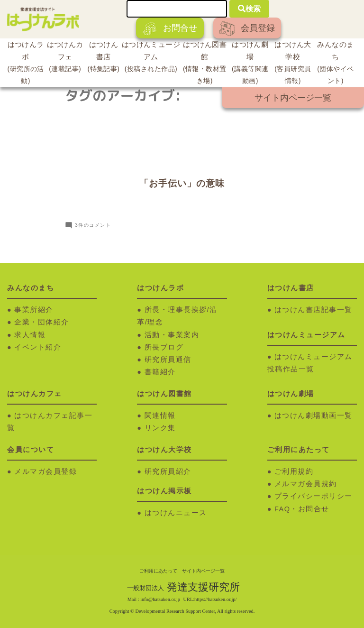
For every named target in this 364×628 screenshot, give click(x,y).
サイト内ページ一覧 (293, 98)
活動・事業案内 (172, 335)
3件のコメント (93, 225)
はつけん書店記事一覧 (314, 310)
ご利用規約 (294, 471)
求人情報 (30, 335)
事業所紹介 (34, 310)
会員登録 (247, 29)
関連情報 (160, 416)
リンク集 (160, 428)
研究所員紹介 (168, 471)
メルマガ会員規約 (306, 484)
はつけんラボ (26, 64)
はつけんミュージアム (151, 58)
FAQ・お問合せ (302, 509)
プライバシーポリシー (314, 496)
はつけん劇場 (250, 64)
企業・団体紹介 (42, 322)
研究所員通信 (168, 360)
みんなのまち (336, 64)
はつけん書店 (104, 58)
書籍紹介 (160, 372)
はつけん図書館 (205, 64)
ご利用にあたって (158, 571)
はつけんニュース (176, 513)
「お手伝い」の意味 (182, 183)
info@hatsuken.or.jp (160, 599)
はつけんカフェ (65, 58)
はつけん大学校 (293, 64)
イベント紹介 (38, 347)
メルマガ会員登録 (45, 471)
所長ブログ (164, 347)
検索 (249, 9)
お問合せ (170, 29)
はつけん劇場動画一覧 (314, 416)
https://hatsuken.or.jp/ (215, 599)
